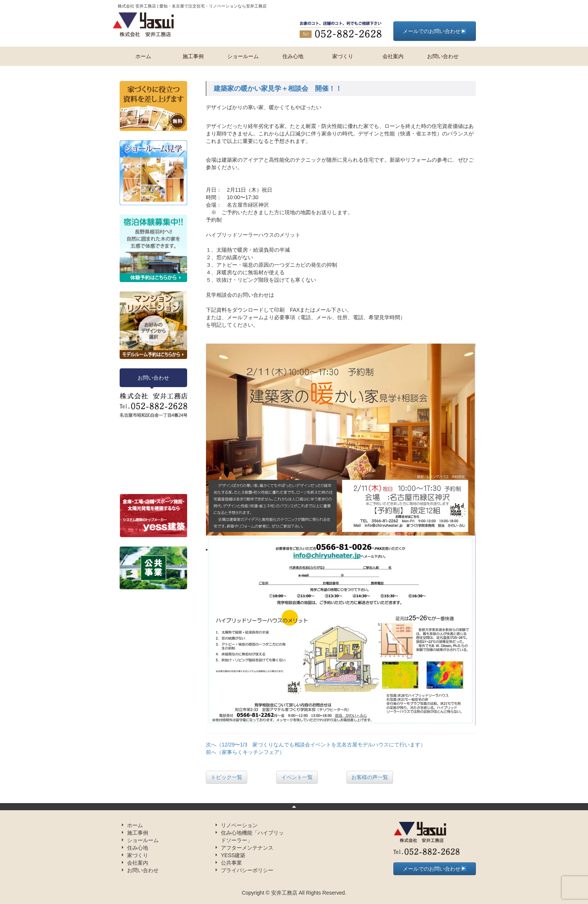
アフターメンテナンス (247, 848)
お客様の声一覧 (370, 777)
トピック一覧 (226, 777)
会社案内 (393, 56)
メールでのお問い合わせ (434, 31)
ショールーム (243, 56)
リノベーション (239, 825)
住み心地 (293, 56)
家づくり (343, 56)
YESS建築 (233, 855)
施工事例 (193, 56)
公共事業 (231, 863)
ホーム (143, 56)
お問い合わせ (443, 56)
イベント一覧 (297, 777)
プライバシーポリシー (247, 870)
